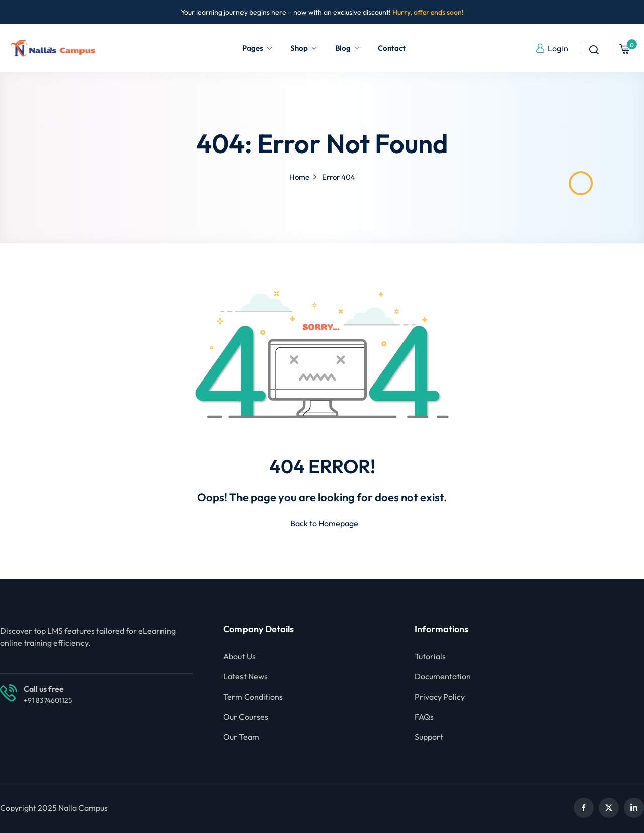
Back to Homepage (322, 523)
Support (429, 737)
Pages (257, 48)
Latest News (246, 676)
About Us (239, 656)
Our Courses (246, 717)
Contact (392, 48)
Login (552, 48)
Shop (304, 48)
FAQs (424, 717)
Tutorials (430, 656)
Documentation (443, 676)
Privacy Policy (440, 697)
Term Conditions (253, 697)
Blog (348, 48)
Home (299, 177)
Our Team (241, 737)
